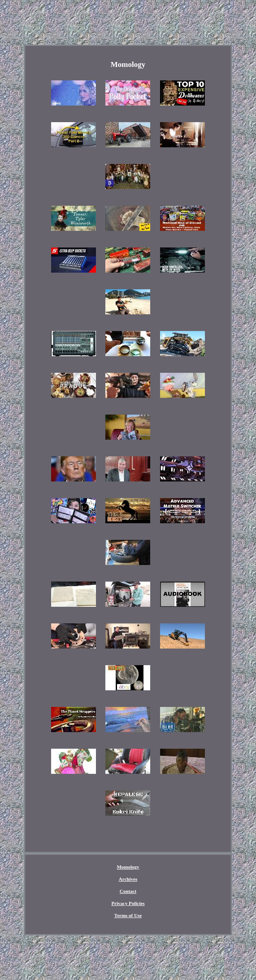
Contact (128, 891)
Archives (128, 879)
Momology (128, 867)
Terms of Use (128, 915)
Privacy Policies (128, 903)
